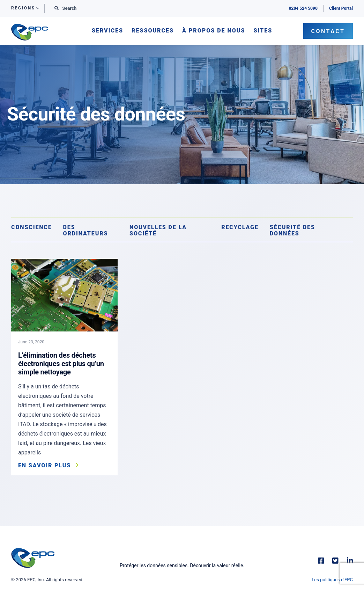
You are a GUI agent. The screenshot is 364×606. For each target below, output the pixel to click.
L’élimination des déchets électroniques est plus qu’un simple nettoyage (61, 364)
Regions (23, 8)
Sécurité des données (292, 230)
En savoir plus (44, 466)
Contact (328, 31)
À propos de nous (214, 31)
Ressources (153, 31)
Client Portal (341, 8)
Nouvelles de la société (158, 230)
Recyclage (240, 227)
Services (107, 31)
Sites (263, 31)
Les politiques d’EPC (332, 580)
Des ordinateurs (86, 230)
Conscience (32, 227)
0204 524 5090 (303, 8)
